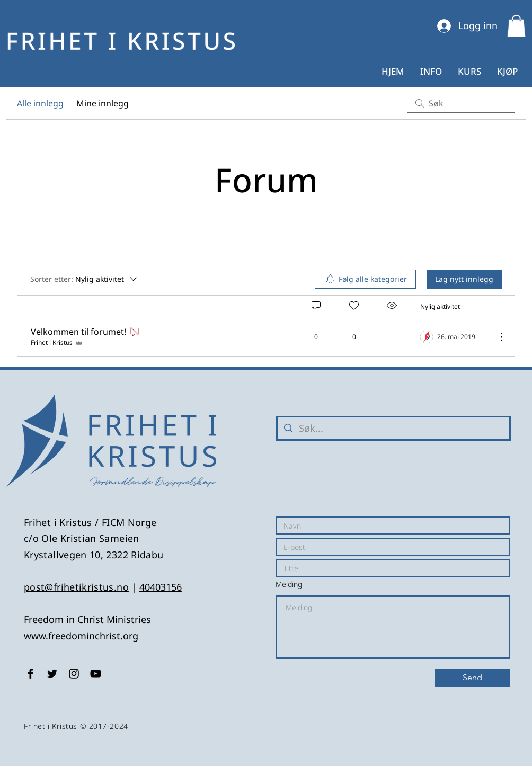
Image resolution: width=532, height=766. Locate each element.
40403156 (161, 587)
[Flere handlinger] (496, 337)
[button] (516, 26)
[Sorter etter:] (84, 279)
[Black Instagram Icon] (74, 674)
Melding (289, 584)
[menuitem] (365, 279)
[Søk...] (393, 428)
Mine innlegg (103, 103)
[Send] (472, 678)
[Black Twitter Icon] (52, 674)
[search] (461, 103)
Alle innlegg (40, 103)
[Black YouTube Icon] (96, 674)
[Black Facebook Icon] (30, 674)
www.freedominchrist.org (81, 636)
